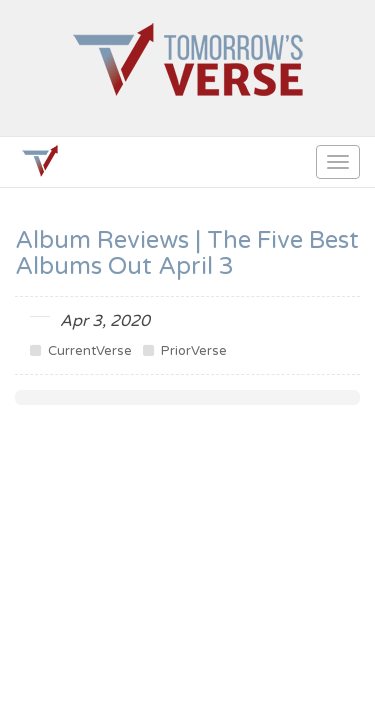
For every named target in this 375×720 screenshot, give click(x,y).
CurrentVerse (81, 351)
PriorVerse (185, 351)
